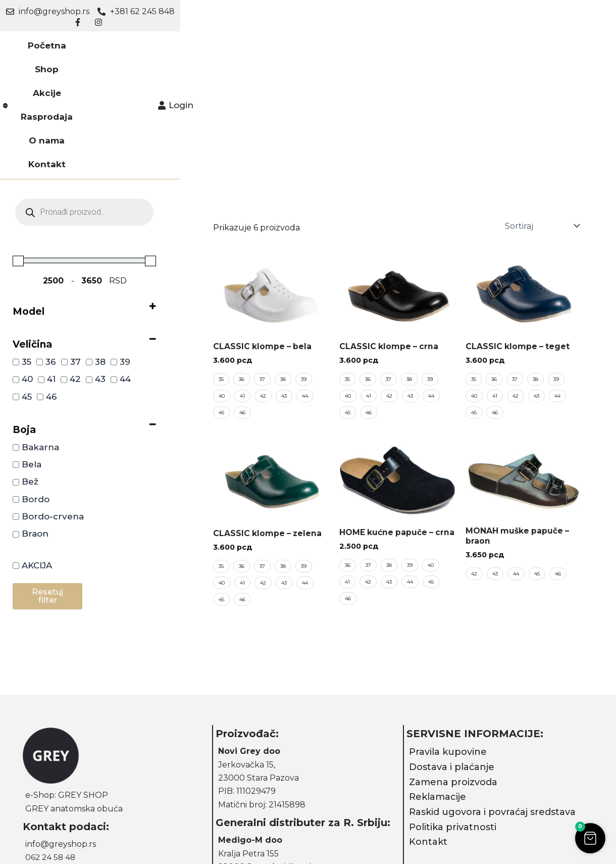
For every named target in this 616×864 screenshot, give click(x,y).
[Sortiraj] (541, 105)
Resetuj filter (47, 475)
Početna (139, 40)
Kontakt (393, 40)
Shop (186, 40)
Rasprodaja (282, 40)
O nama (341, 40)
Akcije (227, 40)
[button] (588, 836)
